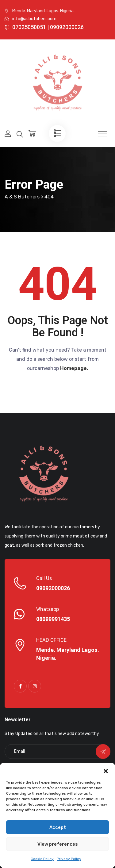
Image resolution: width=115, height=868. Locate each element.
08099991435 (53, 619)
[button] (106, 770)
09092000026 (53, 589)
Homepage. (74, 368)
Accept (58, 827)
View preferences (58, 844)
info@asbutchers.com (34, 19)
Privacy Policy (69, 859)
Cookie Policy (42, 859)
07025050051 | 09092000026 (48, 27)
